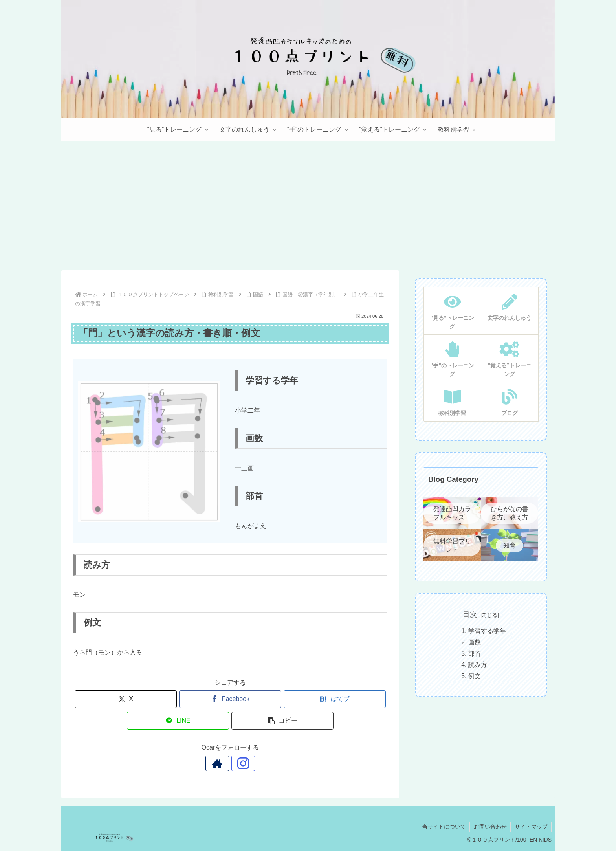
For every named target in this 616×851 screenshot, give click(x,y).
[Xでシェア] (126, 699)
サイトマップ (531, 827)
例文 (475, 676)
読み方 (478, 665)
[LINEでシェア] (178, 721)
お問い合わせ (489, 827)
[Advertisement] (308, 206)
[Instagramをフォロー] (239, 763)
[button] (282, 721)
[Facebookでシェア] (230, 699)
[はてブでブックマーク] (335, 699)
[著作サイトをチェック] (221, 763)
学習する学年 (487, 631)
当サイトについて (443, 827)
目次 (470, 614)
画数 (475, 642)
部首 (475, 654)
